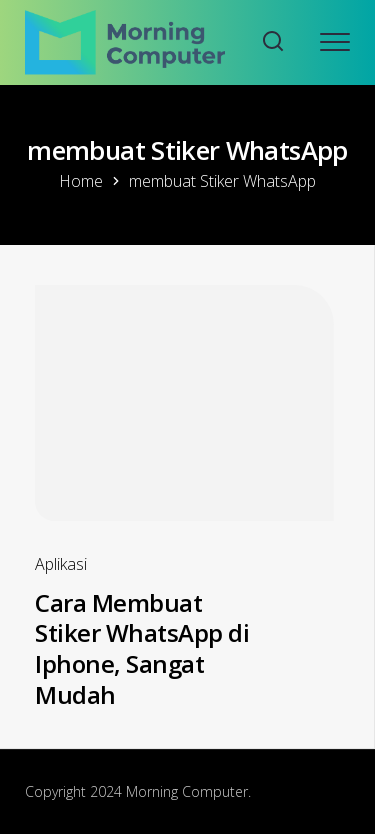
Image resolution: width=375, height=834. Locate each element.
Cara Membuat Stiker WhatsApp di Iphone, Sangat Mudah (142, 648)
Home (81, 181)
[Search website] (273, 42)
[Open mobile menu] (335, 42)
